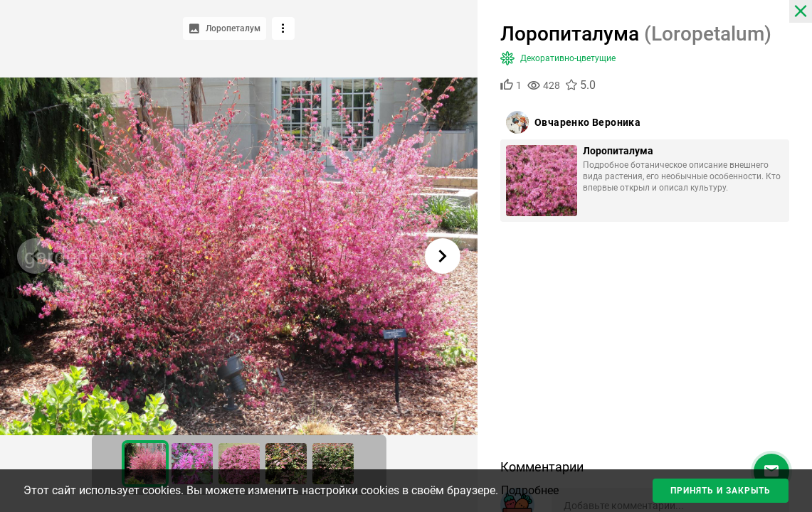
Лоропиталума (618, 151)
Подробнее (530, 490)
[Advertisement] (645, 346)
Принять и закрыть (721, 491)
